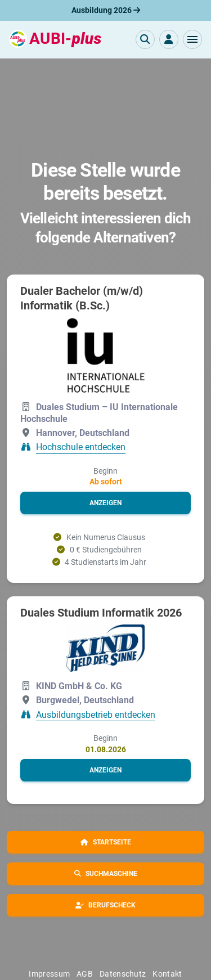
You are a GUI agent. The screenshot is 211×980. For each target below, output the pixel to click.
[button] (192, 39)
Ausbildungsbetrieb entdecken (96, 715)
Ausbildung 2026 (106, 10)
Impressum (49, 974)
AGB (85, 974)
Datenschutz (123, 974)
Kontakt (167, 974)
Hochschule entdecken (81, 448)
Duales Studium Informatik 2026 (101, 613)
